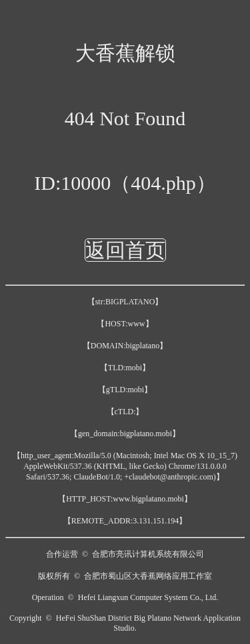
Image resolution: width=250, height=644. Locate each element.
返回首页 (125, 250)
